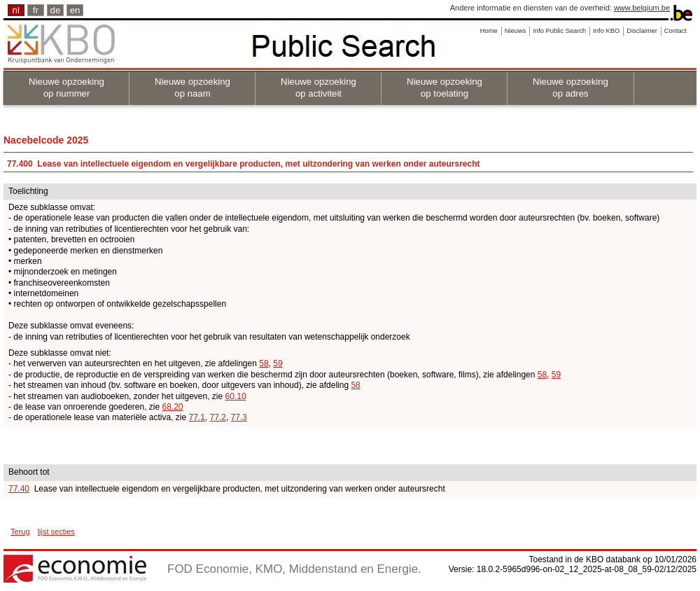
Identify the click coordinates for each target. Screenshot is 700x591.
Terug (20, 531)
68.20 (173, 407)
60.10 (236, 396)
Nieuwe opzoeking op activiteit (318, 88)
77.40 (19, 489)
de (56, 10)
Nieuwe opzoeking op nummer (66, 88)
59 (278, 363)
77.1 (196, 417)
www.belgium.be (642, 8)
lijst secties (56, 531)
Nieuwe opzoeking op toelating (444, 88)
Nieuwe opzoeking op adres (570, 88)
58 (264, 363)
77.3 (239, 417)
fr (36, 10)
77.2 (218, 417)
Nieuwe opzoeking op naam (192, 88)
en (75, 10)
